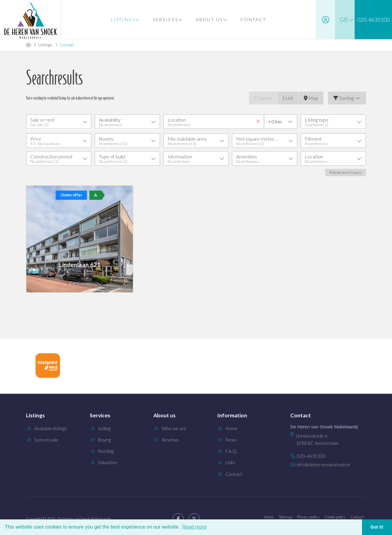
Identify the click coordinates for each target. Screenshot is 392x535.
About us (210, 19)
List (288, 98)
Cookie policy (335, 515)
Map (311, 98)
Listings (124, 19)
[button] (346, 171)
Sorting (347, 98)
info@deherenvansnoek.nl (323, 461)
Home (269, 515)
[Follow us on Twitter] (194, 518)
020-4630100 (311, 454)
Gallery (263, 98)
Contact (251, 19)
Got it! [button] (377, 527)
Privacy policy (308, 515)
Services (166, 19)
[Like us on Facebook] (178, 518)
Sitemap (285, 515)
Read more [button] (194, 527)
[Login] (321, 20)
